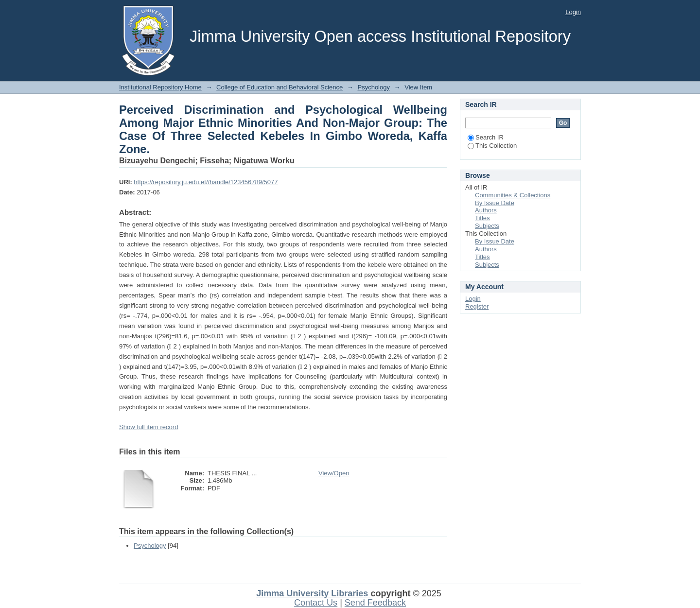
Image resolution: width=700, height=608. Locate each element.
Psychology (373, 87)
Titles (482, 218)
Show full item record (149, 427)
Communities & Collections (513, 195)
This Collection (492, 146)
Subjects (487, 226)
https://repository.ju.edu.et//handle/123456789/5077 (206, 182)
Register (477, 306)
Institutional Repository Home (160, 87)
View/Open (334, 473)
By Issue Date (495, 203)
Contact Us (316, 603)
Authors (486, 210)
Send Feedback (375, 603)
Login (573, 12)
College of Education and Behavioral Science (280, 87)
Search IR (486, 137)
